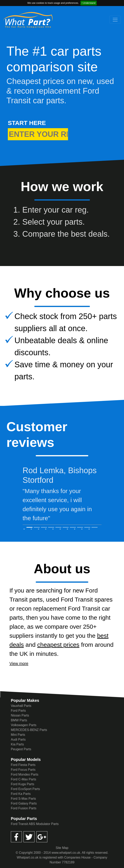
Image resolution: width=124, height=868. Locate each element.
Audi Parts (18, 740)
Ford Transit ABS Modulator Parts (35, 824)
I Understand (89, 3)
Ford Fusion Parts (24, 808)
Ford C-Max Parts (23, 779)
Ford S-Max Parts (23, 799)
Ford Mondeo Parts (25, 774)
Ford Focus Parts (23, 770)
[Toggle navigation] (115, 20)
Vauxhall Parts (21, 706)
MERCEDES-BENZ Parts (29, 730)
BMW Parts (19, 720)
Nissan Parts (20, 715)
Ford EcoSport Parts (25, 789)
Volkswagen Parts (24, 725)
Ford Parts (18, 711)
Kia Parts (17, 744)
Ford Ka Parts (21, 794)
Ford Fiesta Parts (23, 765)
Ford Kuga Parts (23, 784)
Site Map (62, 848)
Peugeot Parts (21, 749)
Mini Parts (18, 735)
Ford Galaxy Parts (24, 803)
